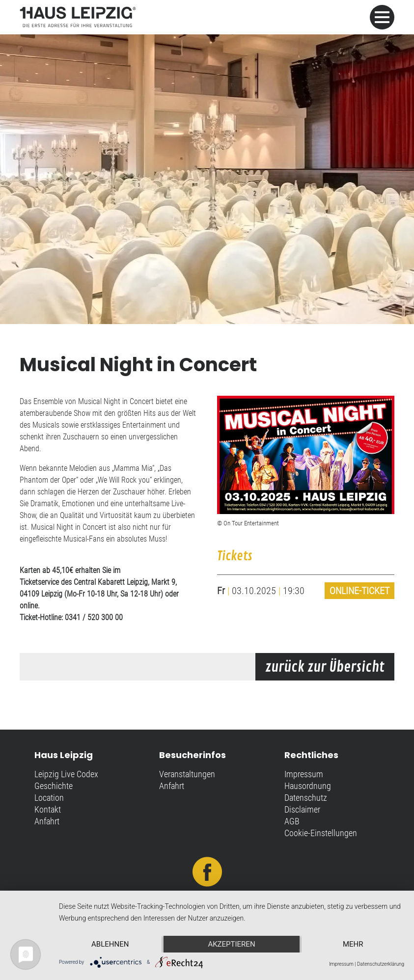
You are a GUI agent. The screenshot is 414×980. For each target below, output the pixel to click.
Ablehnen (110, 944)
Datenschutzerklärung (381, 964)
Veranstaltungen (187, 774)
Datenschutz (306, 798)
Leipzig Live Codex (66, 774)
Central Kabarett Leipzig (111, 582)
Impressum (304, 774)
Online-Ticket (359, 591)
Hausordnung (308, 786)
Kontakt (48, 809)
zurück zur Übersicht (325, 667)
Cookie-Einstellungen (321, 833)
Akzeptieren (231, 944)
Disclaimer (302, 809)
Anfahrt (47, 821)
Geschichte (54, 786)
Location (49, 798)
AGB (292, 821)
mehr (353, 944)
